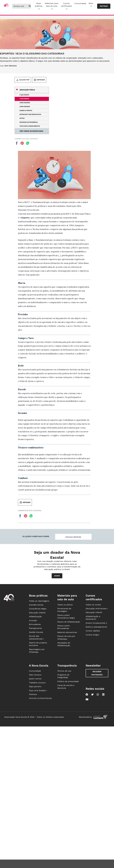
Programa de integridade (63, 676)
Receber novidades (97, 673)
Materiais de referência (29, 122)
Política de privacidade (68, 681)
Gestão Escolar (36, 632)
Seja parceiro (35, 686)
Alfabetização (35, 616)
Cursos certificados (66, 6)
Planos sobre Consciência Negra (66, 616)
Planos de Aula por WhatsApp (66, 637)
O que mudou (24, 95)
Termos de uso (64, 671)
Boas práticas (39, 6)
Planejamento (35, 628)
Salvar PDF (23, 80)
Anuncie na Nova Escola (40, 698)
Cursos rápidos (93, 631)
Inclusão (33, 620)
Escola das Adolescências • (37, 637)
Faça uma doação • (38, 690)
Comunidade (80, 3)
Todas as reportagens (39, 601)
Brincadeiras (35, 624)
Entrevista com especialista (30, 114)
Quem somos (35, 679)
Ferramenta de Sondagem (64, 610)
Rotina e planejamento (96, 627)
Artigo (22, 118)
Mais (91, 5)
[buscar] (30, 6)
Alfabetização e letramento (93, 618)
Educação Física (27, 90)
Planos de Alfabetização (69, 622)
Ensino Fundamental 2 (96, 623)
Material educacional (67, 632)
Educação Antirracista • (97, 609)
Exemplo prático (26, 111)
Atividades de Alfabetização (64, 644)
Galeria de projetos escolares (38, 644)
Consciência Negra (38, 609)
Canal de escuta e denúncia (66, 687)
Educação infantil (37, 613)
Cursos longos (92, 635)
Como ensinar (25, 103)
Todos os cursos (93, 605)
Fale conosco (35, 675)
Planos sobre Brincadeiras (63, 627)
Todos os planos (65, 605)
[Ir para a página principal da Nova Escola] (6, 6)
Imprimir (39, 80)
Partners (33, 694)
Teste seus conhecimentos (30, 126)
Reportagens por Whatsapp (37, 651)
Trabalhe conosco (37, 683)
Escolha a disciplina (73, 537)
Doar (57, 576)
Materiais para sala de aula (52, 6)
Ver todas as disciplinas (31, 131)
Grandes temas (36, 605)
